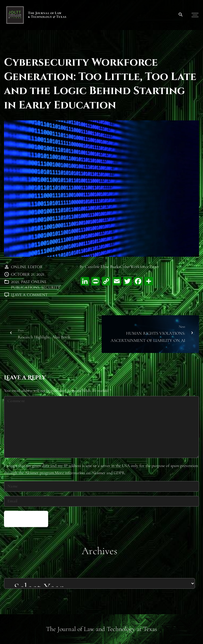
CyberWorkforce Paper (140, 267)
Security (51, 287)
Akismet (32, 473)
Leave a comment (29, 295)
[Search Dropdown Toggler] (181, 15)
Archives (100, 551)
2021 (15, 282)
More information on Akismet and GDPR (90, 473)
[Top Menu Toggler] (195, 15)
